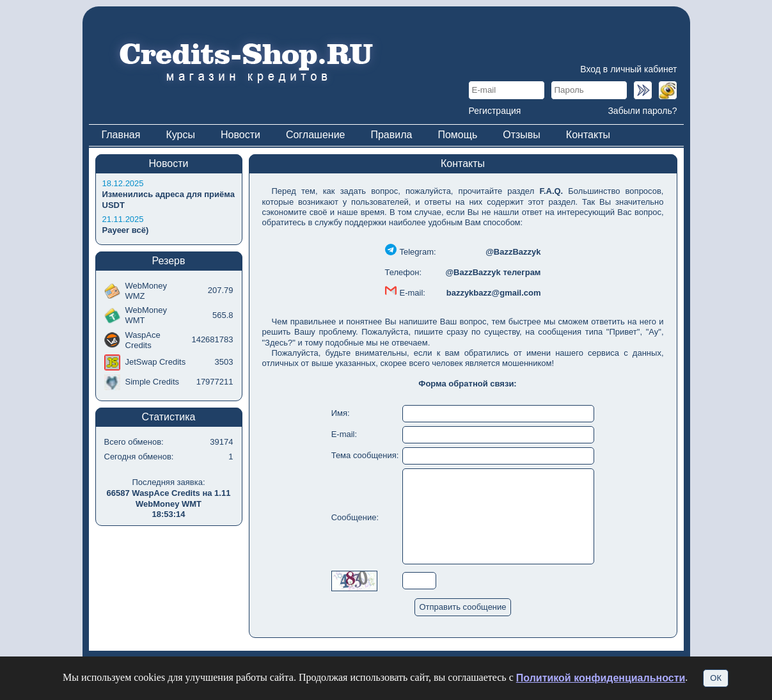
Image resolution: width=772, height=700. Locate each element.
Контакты (588, 135)
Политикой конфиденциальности (601, 678)
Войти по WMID (668, 90)
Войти (643, 90)
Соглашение (316, 135)
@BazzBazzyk (513, 252)
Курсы (180, 135)
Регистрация (495, 111)
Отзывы (522, 135)
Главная (121, 135)
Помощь (457, 135)
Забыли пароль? (642, 111)
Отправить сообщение (462, 607)
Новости (240, 135)
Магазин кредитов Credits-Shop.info (245, 61)
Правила (391, 135)
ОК (716, 678)
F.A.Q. (551, 191)
